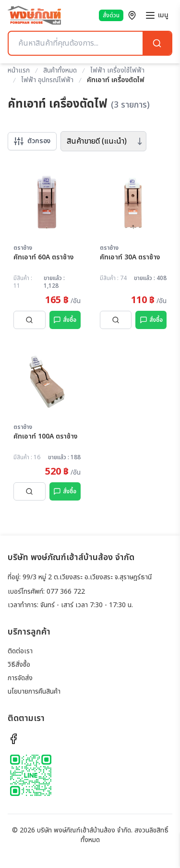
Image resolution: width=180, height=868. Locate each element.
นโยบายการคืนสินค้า (34, 691)
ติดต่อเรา (20, 651)
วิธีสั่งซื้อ (19, 665)
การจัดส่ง (20, 678)
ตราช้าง (23, 248)
